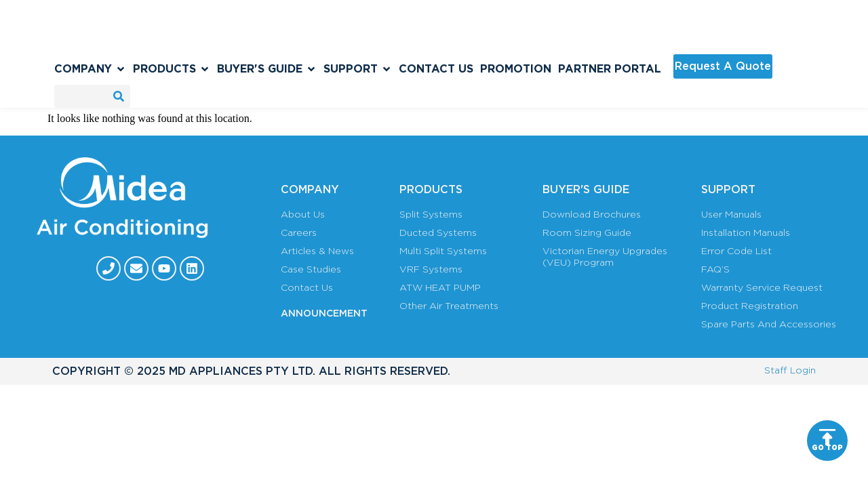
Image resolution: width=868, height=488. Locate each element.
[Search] (119, 96)
